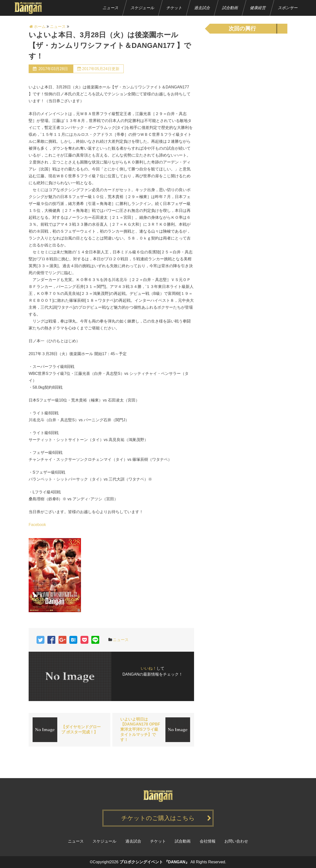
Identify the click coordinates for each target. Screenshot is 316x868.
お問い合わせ (236, 841)
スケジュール (143, 8)
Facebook (37, 525)
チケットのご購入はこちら (158, 818)
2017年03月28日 (53, 69)
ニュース (111, 8)
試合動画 (230, 8)
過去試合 (202, 8)
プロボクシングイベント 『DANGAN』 (154, 862)
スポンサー (288, 8)
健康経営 (258, 8)
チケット (174, 8)
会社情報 (208, 841)
